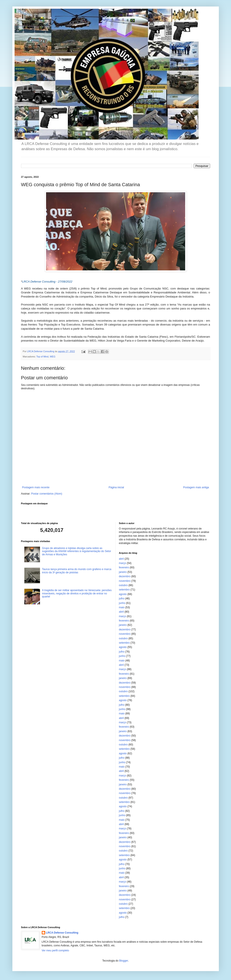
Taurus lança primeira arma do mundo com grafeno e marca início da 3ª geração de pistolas (77, 571)
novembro (125, 581)
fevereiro (124, 567)
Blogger (124, 961)
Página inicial (116, 487)
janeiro (123, 572)
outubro (123, 585)
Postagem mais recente (36, 487)
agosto (123, 594)
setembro (124, 590)
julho (122, 599)
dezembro (125, 576)
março (122, 563)
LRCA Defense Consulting (62, 933)
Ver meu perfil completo (55, 950)
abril (121, 559)
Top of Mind (42, 357)
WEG (53, 357)
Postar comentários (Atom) (47, 494)
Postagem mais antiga (196, 487)
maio (122, 607)
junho (122, 603)
